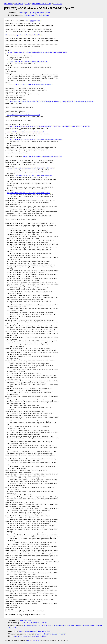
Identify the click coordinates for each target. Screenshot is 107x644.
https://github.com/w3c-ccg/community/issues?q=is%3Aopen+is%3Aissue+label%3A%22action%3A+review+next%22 (49, 126)
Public (27, 4)
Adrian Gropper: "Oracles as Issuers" (34, 623)
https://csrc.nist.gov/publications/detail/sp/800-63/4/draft (31, 168)
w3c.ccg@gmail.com (33, 21)
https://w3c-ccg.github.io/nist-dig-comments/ (34, 176)
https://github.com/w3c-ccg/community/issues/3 (25, 132)
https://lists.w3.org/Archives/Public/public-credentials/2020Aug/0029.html (37, 52)
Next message (29, 15)
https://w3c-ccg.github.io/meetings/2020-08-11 (24, 35)
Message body (26, 13)
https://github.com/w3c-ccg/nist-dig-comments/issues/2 (29, 193)
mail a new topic (44, 632)
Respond (36, 13)
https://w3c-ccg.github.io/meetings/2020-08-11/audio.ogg (30, 85)
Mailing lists (19, 4)
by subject (53, 634)
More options (45, 13)
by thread (45, 634)
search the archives (39, 636)
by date (38, 634)
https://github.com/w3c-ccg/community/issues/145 (28, 62)
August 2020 (58, 4)
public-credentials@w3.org (41, 4)
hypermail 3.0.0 (33, 640)
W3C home (8, 4)
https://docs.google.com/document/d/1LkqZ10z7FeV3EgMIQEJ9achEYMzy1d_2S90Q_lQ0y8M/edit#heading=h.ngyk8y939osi (51, 102)
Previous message (43, 15)
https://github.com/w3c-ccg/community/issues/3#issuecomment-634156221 (35, 140)
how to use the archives (22, 636)
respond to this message (28, 632)
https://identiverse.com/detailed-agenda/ (23, 115)
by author (62, 634)
